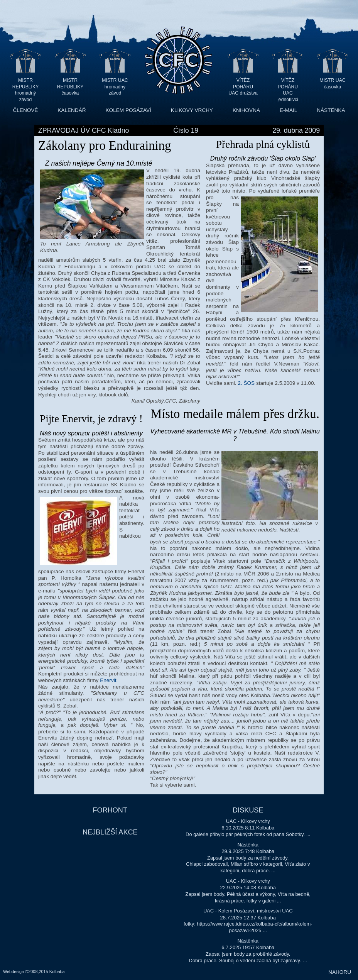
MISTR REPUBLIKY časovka (70, 87)
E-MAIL (288, 110)
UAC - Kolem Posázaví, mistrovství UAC (248, 911)
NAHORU (340, 972)
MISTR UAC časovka (332, 84)
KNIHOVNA (246, 110)
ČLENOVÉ (25, 110)
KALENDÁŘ (72, 110)
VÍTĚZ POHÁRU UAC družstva (243, 87)
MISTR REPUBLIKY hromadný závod (26, 87)
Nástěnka (248, 845)
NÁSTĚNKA (331, 110)
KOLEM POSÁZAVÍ (128, 110)
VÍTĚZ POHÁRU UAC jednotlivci (288, 87)
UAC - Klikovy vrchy (248, 821)
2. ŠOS (247, 383)
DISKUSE (248, 810)
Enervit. (109, 680)
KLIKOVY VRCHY (192, 110)
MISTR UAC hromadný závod (115, 87)
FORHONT (110, 810)
